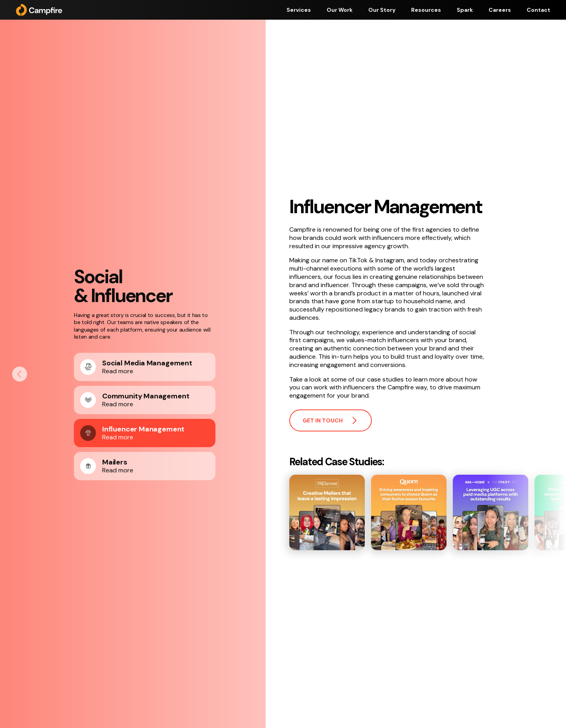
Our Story (382, 10)
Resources (426, 10)
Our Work (340, 10)
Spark (465, 10)
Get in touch (331, 420)
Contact (538, 10)
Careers (500, 10)
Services (299, 10)
